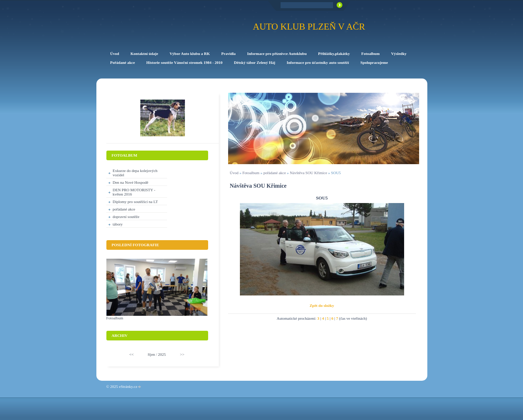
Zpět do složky (322, 305)
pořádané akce (275, 173)
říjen (151, 354)
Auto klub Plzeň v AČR (309, 27)
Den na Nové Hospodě (131, 182)
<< (131, 354)
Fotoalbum (251, 173)
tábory (118, 224)
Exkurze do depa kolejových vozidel (135, 173)
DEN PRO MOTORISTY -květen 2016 (134, 192)
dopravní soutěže (126, 217)
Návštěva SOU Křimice (308, 173)
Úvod (234, 173)
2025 (162, 354)
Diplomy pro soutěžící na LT (135, 202)
